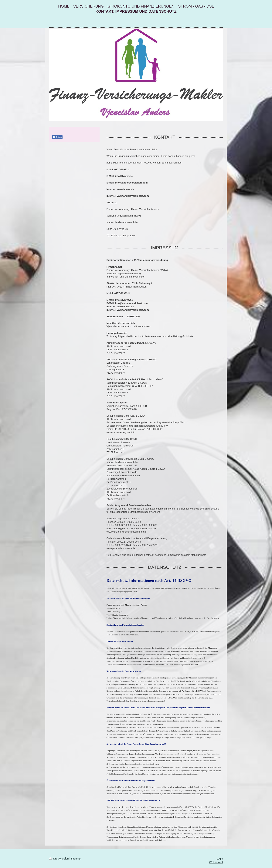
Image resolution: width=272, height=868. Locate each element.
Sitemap (76, 859)
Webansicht (216, 862)
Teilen (57, 137)
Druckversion (59, 859)
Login (220, 859)
